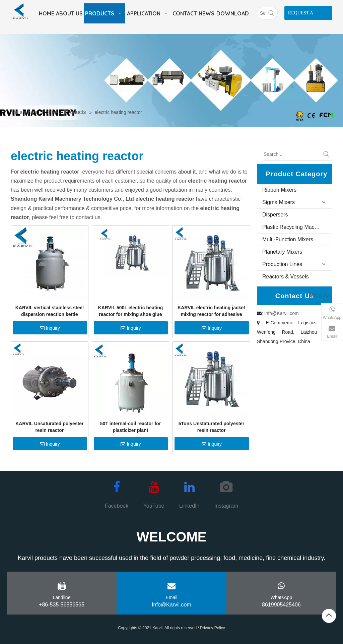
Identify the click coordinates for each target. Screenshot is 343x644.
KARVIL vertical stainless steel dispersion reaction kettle (50, 311)
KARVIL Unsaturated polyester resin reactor (49, 427)
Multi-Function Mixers (288, 239)
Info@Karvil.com (282, 313)
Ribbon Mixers (279, 190)
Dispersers (275, 215)
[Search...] (292, 154)
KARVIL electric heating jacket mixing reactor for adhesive (211, 311)
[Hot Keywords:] (271, 13)
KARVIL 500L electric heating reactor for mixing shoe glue (131, 311)
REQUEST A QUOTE (301, 15)
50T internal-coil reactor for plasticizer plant (130, 427)
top (329, 615)
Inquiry (50, 328)
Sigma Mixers (279, 202)
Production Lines (282, 264)
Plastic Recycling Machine (293, 227)
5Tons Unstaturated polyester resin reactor (212, 427)
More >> (319, 296)
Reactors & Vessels (286, 277)
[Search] (261, 13)
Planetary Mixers (282, 252)
